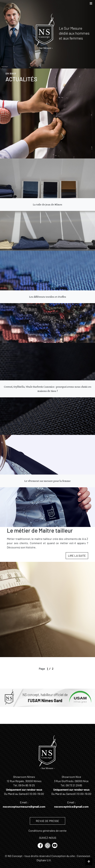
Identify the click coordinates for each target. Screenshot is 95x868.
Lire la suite (77, 556)
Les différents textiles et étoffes (48, 297)
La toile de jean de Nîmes (48, 204)
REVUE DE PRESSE (48, 821)
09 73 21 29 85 (74, 785)
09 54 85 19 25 (27, 785)
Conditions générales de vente (48, 831)
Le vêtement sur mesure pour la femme (48, 481)
